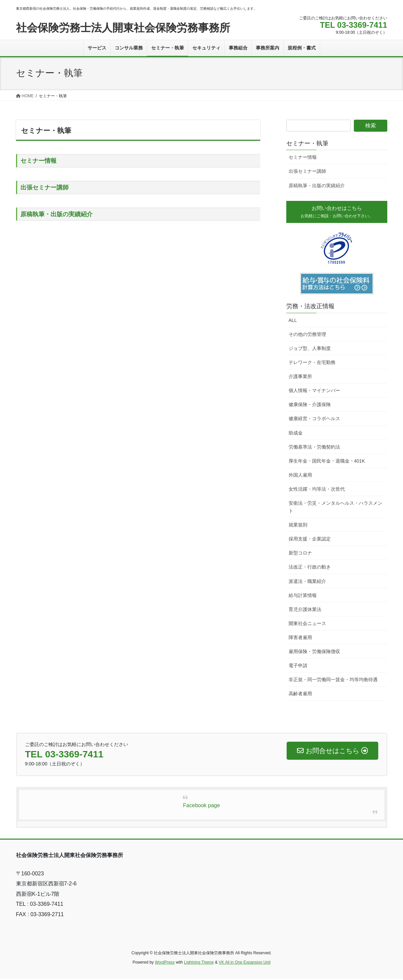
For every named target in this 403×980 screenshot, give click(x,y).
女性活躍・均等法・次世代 (317, 491)
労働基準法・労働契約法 (314, 448)
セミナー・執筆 (307, 143)
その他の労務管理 (307, 336)
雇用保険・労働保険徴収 (314, 653)
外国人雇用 (300, 476)
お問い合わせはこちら (337, 212)
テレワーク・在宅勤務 (312, 364)
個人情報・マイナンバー (314, 392)
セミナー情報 (38, 161)
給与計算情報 (303, 597)
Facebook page (201, 807)
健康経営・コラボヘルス (314, 420)
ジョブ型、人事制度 (310, 350)
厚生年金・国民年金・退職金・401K (327, 462)
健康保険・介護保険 (310, 406)
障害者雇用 (300, 639)
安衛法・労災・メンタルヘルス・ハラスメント (335, 509)
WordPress (165, 964)
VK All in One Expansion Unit (245, 964)
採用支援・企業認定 (310, 540)
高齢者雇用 (300, 695)
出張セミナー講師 (44, 188)
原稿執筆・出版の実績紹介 (57, 214)
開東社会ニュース (307, 625)
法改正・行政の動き (310, 569)
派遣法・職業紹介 (307, 583)
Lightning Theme (199, 964)
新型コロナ (300, 555)
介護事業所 (300, 378)
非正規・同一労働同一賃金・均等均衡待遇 (333, 681)
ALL (293, 322)
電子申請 (298, 667)
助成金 (296, 434)
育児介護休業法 (305, 611)
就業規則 (298, 526)
